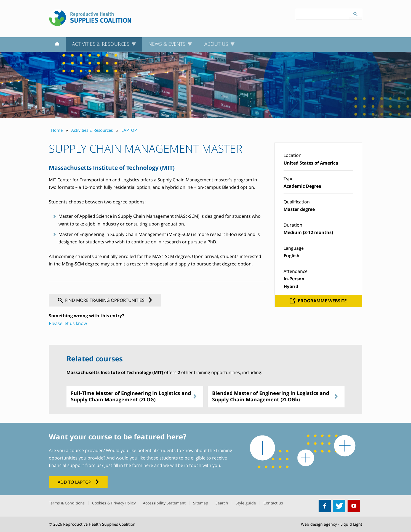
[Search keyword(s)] (322, 14)
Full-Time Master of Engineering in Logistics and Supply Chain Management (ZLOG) (131, 396)
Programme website (322, 301)
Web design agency (319, 524)
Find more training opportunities (105, 300)
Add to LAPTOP (74, 482)
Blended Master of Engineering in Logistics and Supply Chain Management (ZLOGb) (271, 396)
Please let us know (68, 323)
